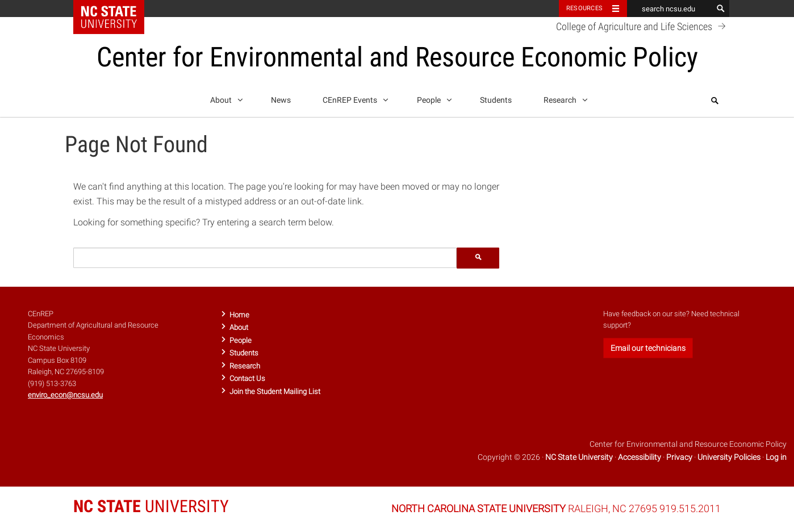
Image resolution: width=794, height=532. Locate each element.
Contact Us (247, 378)
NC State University (579, 457)
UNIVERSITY (151, 506)
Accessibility (640, 457)
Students (496, 100)
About (225, 98)
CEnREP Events (354, 98)
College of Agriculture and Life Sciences (643, 26)
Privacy (679, 457)
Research (564, 98)
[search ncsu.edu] (670, 9)
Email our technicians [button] (648, 348)
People (432, 98)
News (281, 100)
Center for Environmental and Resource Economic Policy (397, 57)
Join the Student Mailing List (275, 391)
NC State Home (116, 9)
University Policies (729, 457)
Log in (776, 457)
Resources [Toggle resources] (584, 8)
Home (239, 315)
